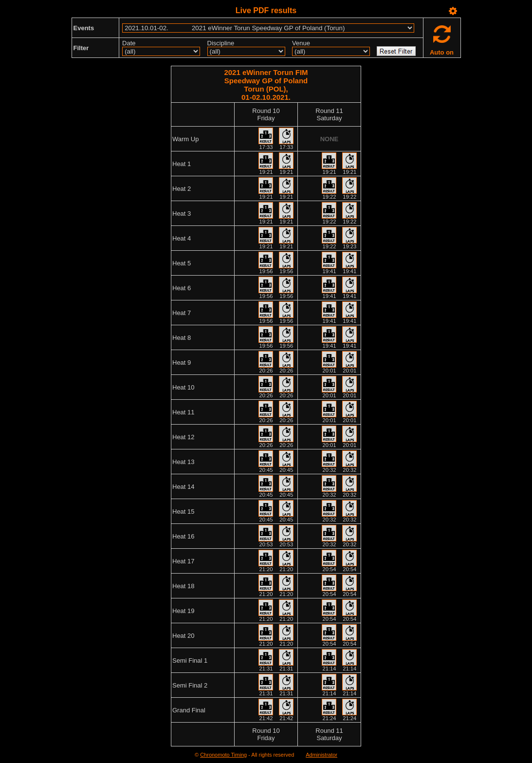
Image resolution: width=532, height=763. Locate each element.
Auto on (442, 52)
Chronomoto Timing (223, 755)
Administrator (321, 755)
